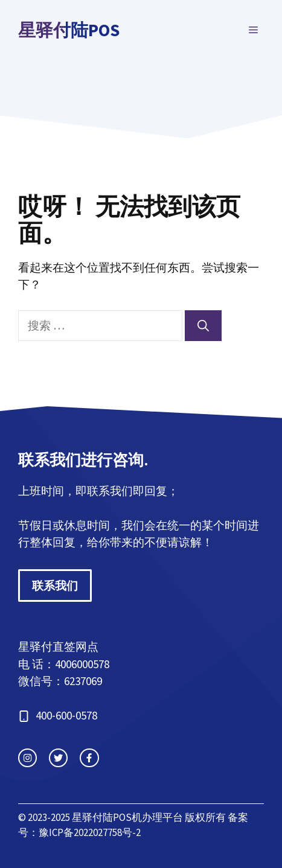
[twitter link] (58, 758)
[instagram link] (27, 758)
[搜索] (203, 326)
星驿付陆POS (69, 30)
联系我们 (55, 586)
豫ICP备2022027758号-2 (90, 832)
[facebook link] (89, 758)
